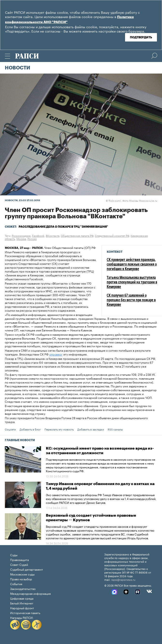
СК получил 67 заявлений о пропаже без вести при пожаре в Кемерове (131, 300)
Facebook (38, 235)
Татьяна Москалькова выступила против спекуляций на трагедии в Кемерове (132, 282)
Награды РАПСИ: (22, 617)
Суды (14, 555)
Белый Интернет (22, 603)
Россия (32, 239)
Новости (18, 68)
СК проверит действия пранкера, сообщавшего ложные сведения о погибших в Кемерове (132, 265)
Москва (21, 239)
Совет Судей (19, 564)
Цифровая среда (22, 598)
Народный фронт (22, 608)
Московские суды (22, 574)
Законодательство (23, 588)
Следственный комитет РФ (112, 235)
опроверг (56, 354)
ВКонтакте (53, 235)
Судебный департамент (27, 569)
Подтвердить (141, 37)
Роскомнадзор (21, 235)
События (16, 584)
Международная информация (30, 593)
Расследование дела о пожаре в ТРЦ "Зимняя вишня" (63, 227)
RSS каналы (115, 429)
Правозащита (19, 559)
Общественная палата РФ (77, 235)
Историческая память (25, 613)
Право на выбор (21, 579)
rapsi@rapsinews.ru (123, 579)
